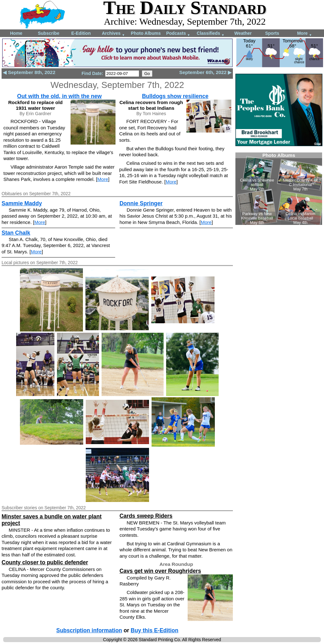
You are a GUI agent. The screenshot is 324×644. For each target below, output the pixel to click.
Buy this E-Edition (155, 630)
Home (16, 33)
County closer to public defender (45, 562)
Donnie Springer (141, 203)
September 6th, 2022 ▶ (205, 72)
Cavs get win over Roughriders (160, 571)
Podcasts (178, 34)
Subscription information (89, 630)
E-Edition (81, 33)
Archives (113, 34)
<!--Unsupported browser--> (279, 189)
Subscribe (49, 33)
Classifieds (211, 34)
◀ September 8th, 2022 (29, 72)
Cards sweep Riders (146, 516)
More (305, 34)
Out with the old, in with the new (59, 96)
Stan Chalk (16, 233)
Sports (272, 33)
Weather (243, 33)
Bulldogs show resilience (175, 96)
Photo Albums (146, 33)
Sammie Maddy (22, 203)
